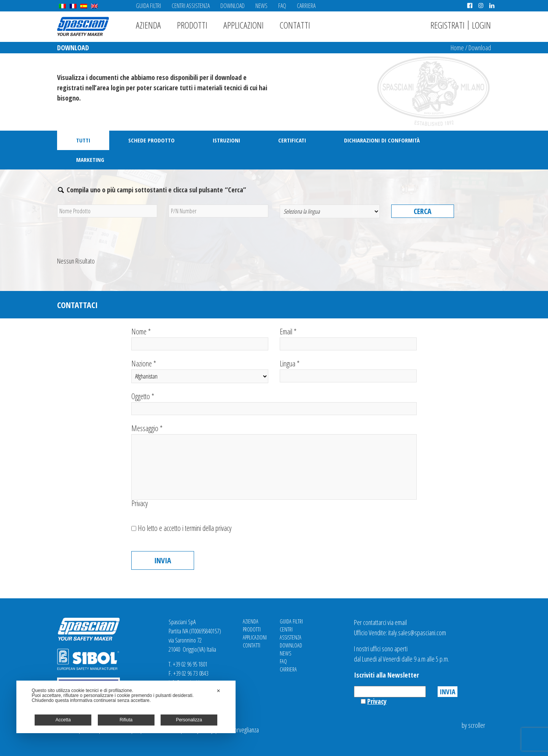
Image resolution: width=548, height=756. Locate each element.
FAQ (282, 6)
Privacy (139, 503)
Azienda (148, 25)
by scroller (473, 725)
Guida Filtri (148, 6)
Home (457, 48)
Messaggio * (274, 462)
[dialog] (126, 707)
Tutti (83, 140)
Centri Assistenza (191, 6)
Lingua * (348, 371)
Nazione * (200, 372)
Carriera (306, 6)
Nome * (200, 339)
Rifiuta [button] (126, 720)
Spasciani (83, 26)
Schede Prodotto (151, 140)
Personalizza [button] (189, 720)
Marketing (90, 160)
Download (233, 6)
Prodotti (192, 25)
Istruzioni (226, 140)
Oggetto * (274, 404)
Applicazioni (244, 25)
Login (481, 25)
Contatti (295, 25)
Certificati (292, 140)
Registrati (448, 25)
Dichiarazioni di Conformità (382, 140)
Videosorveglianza (239, 730)
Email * (348, 339)
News (261, 6)
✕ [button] (218, 691)
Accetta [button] (63, 720)
